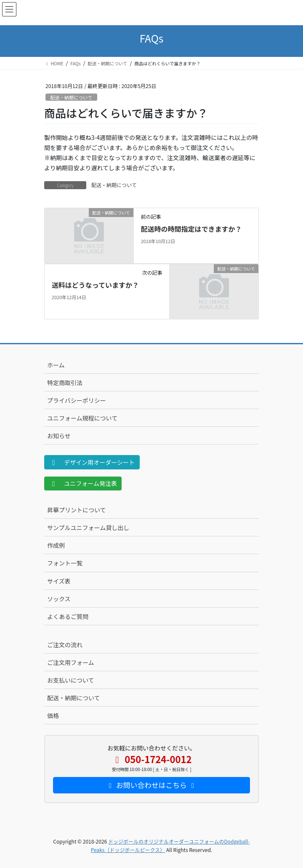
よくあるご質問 (68, 616)
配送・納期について (71, 97)
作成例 (56, 545)
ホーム (56, 365)
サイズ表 (59, 581)
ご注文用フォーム (71, 662)
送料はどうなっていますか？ (95, 285)
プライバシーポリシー (77, 400)
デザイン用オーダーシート (92, 462)
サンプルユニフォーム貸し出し (88, 528)
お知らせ (59, 436)
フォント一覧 (65, 563)
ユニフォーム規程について (82, 418)
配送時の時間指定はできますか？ (191, 229)
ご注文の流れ (65, 645)
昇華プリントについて (77, 510)
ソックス (59, 599)
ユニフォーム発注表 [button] (83, 483)
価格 (53, 715)
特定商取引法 (65, 383)
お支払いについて (71, 680)
